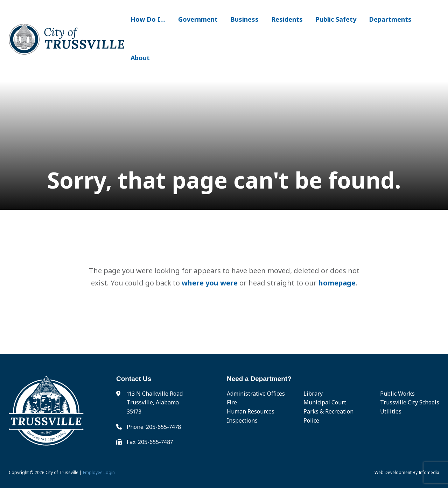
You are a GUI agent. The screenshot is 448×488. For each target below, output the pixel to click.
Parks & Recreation (328, 411)
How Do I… (148, 19)
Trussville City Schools (410, 402)
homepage (337, 283)
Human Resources (251, 411)
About (140, 58)
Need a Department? (259, 379)
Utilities (391, 411)
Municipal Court (325, 402)
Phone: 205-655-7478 (154, 427)
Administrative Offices (256, 394)
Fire (232, 402)
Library (313, 394)
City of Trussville (62, 472)
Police (311, 420)
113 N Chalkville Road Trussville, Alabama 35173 (155, 402)
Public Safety (336, 19)
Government (198, 19)
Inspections (242, 420)
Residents (287, 19)
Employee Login (99, 472)
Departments (390, 19)
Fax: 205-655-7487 (150, 442)
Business (244, 19)
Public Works (397, 394)
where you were (210, 283)
